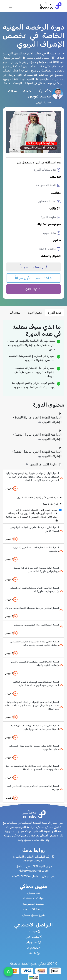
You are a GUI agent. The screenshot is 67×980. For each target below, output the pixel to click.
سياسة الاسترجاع (33, 909)
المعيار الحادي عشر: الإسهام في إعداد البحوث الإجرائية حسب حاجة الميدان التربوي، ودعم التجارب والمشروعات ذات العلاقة (32, 705)
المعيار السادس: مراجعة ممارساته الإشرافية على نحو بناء (32, 608)
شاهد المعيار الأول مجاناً (34, 278)
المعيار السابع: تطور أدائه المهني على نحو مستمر (36, 625)
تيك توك (33, 948)
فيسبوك (34, 931)
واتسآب (33, 953)
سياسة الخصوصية (33, 904)
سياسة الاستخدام (34, 898)
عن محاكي (33, 893)
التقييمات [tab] (16, 313)
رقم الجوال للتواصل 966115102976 (34, 876)
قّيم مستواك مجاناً (34, 267)
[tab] (33, 481)
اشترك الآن (33, 289)
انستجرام (34, 942)
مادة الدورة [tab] (55, 313)
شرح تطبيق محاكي (33, 915)
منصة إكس (34, 937)
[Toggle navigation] (11, 7)
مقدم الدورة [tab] (35, 313)
